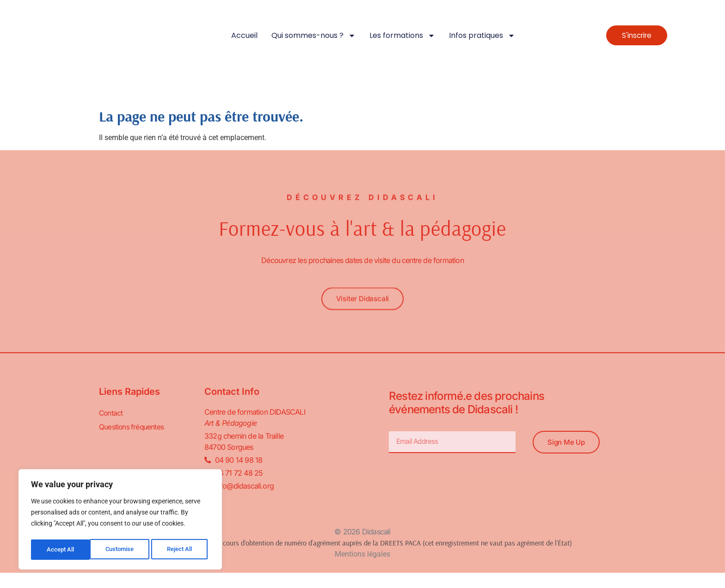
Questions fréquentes (132, 428)
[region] (120, 521)
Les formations (402, 36)
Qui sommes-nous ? (313, 36)
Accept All (181, 550)
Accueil (244, 35)
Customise (61, 550)
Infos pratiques (482, 36)
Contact (111, 414)
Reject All (121, 550)
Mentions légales (362, 554)
